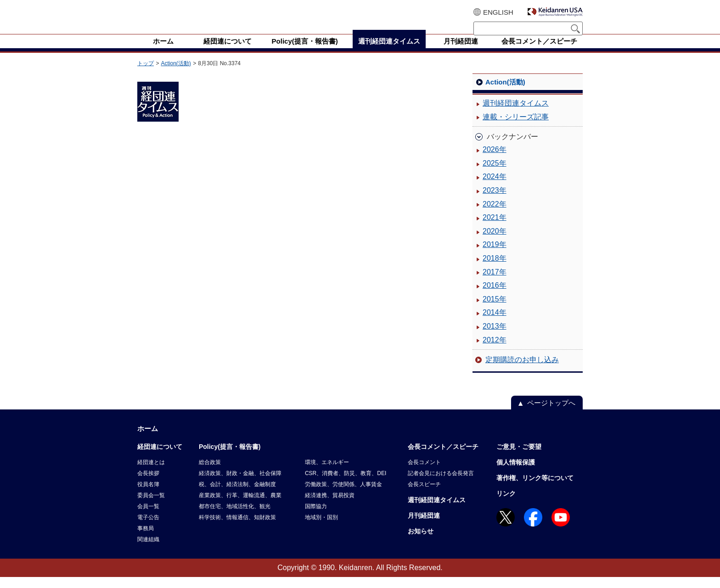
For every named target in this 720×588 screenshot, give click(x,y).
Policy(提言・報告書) (230, 458)
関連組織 (148, 550)
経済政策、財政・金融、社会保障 (240, 484)
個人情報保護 (516, 473)
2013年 (495, 337)
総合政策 (210, 473)
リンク (506, 504)
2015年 (495, 310)
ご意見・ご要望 (519, 458)
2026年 (495, 160)
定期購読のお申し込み (522, 371)
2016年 (495, 296)
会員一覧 (148, 517)
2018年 (495, 269)
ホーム (148, 440)
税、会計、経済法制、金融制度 (237, 495)
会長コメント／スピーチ (443, 458)
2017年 (495, 283)
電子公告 (148, 528)
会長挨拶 (148, 484)
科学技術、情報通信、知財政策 (237, 528)
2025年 (495, 174)
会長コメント (424, 473)
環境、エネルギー (327, 473)
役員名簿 (148, 495)
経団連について (160, 458)
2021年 (495, 228)
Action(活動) (176, 74)
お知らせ (421, 542)
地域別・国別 (321, 528)
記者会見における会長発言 (441, 484)
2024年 (495, 188)
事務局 (146, 539)
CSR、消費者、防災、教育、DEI (346, 484)
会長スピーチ (424, 495)
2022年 (495, 215)
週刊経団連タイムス (516, 114)
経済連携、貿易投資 (330, 506)
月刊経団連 (424, 526)
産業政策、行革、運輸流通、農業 (240, 506)
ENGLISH (498, 12)
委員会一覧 (151, 506)
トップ (146, 74)
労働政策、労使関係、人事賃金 (343, 495)
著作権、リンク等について (535, 489)
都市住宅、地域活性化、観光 (235, 517)
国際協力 (316, 517)
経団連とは (151, 473)
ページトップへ (551, 414)
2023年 (495, 201)
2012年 (495, 351)
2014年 (495, 323)
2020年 (495, 242)
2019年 (495, 255)
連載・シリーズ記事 (516, 128)
